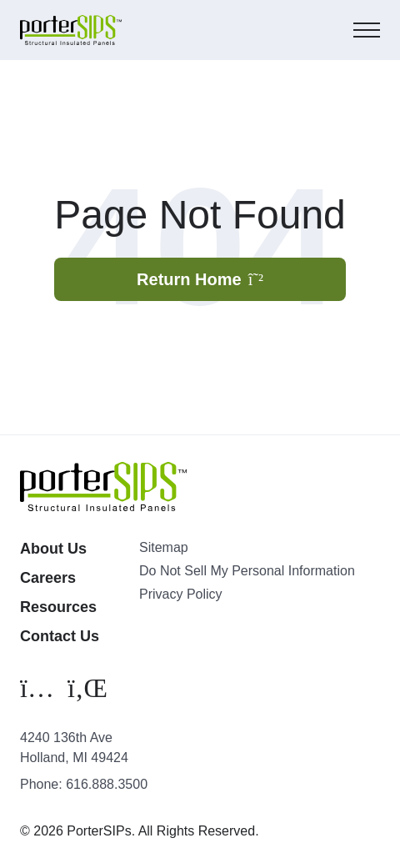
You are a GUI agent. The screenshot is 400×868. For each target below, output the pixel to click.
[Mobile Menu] (367, 30)
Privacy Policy (181, 594)
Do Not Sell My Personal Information (247, 571)
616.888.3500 (107, 784)
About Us (53, 549)
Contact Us (60, 636)
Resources (58, 607)
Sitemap (164, 547)
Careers (48, 578)
